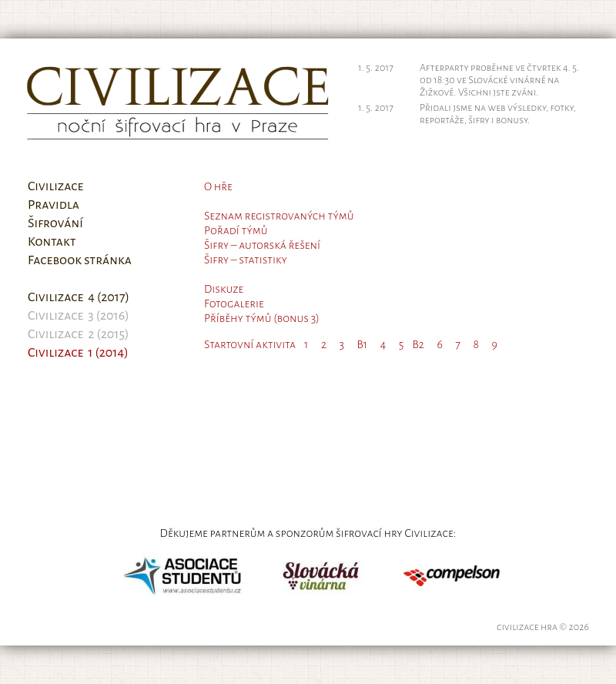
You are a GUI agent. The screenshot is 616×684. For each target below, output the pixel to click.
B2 (418, 344)
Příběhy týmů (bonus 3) (262, 318)
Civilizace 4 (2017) (79, 297)
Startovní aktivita (250, 344)
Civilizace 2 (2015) (79, 334)
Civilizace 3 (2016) (79, 316)
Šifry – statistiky (246, 260)
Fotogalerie (234, 303)
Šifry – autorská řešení (262, 245)
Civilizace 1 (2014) (78, 353)
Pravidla (54, 205)
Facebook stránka (80, 260)
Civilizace (55, 186)
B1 (362, 344)
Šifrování (55, 223)
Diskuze (224, 289)
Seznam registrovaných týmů (279, 216)
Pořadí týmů (236, 230)
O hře (218, 186)
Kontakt (52, 242)
